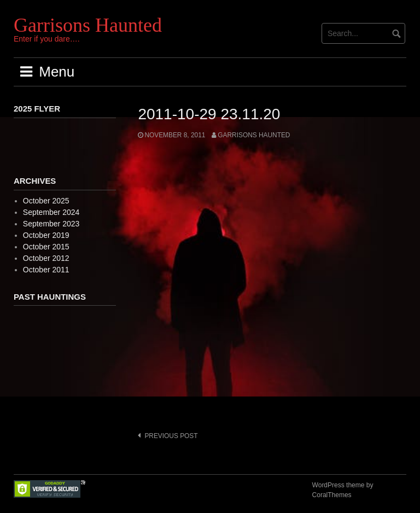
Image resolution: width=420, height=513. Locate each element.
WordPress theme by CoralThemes (343, 490)
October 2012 (46, 258)
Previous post (171, 436)
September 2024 (51, 212)
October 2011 (46, 270)
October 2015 (46, 247)
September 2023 (51, 224)
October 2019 (46, 235)
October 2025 (46, 201)
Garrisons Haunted (88, 25)
